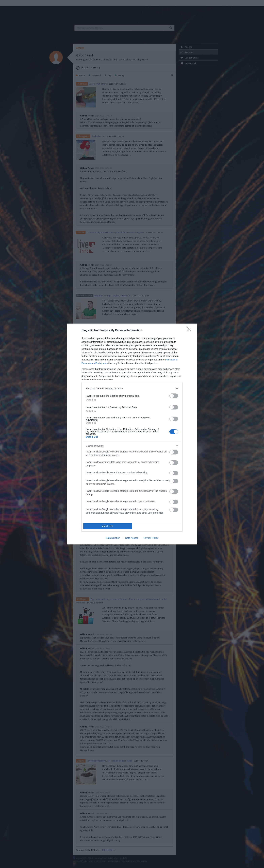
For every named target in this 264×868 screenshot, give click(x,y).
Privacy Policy (151, 538)
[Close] (190, 330)
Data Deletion (113, 538)
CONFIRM (108, 526)
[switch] (174, 396)
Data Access (132, 538)
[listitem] (132, 388)
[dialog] (132, 434)
